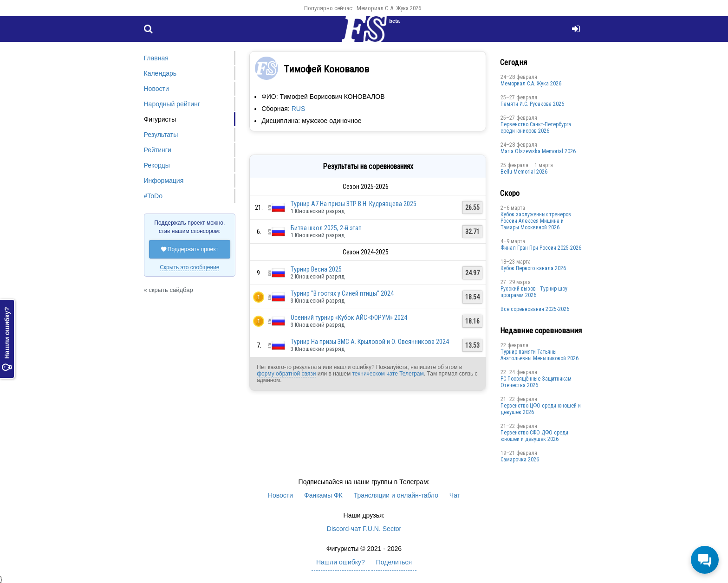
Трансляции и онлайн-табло (396, 495)
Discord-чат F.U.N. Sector (364, 529)
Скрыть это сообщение (189, 267)
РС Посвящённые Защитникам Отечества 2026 (536, 382)
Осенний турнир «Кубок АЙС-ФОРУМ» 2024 (349, 317)
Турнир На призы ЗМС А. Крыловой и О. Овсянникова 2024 (370, 342)
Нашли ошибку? (7, 339)
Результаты (161, 135)
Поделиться (394, 562)
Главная (156, 58)
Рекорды (157, 165)
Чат (455, 495)
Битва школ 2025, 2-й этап (326, 228)
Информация (164, 181)
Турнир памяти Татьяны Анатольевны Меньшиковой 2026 (539, 355)
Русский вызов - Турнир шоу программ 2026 (534, 292)
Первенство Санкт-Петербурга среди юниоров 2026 (536, 128)
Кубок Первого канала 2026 (533, 268)
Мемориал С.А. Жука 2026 (389, 8)
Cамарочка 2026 (520, 460)
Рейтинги (158, 150)
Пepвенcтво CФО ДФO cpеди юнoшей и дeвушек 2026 (534, 436)
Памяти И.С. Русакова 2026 (532, 104)
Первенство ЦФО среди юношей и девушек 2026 (541, 409)
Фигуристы (160, 119)
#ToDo (153, 196)
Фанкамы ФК (323, 495)
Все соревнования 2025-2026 (535, 309)
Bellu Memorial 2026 (524, 172)
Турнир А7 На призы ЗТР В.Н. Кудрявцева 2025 (354, 204)
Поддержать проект (190, 249)
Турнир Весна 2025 (316, 269)
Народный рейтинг (172, 104)
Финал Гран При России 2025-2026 (541, 248)
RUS (299, 109)
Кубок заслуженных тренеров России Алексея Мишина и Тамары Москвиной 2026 (536, 221)
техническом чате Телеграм (388, 374)
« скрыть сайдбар (169, 290)
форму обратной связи (286, 374)
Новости (156, 89)
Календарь (160, 73)
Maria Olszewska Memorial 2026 (538, 151)
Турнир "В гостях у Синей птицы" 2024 (342, 293)
